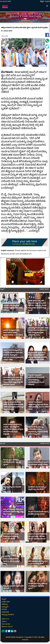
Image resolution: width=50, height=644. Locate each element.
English (48, 1)
